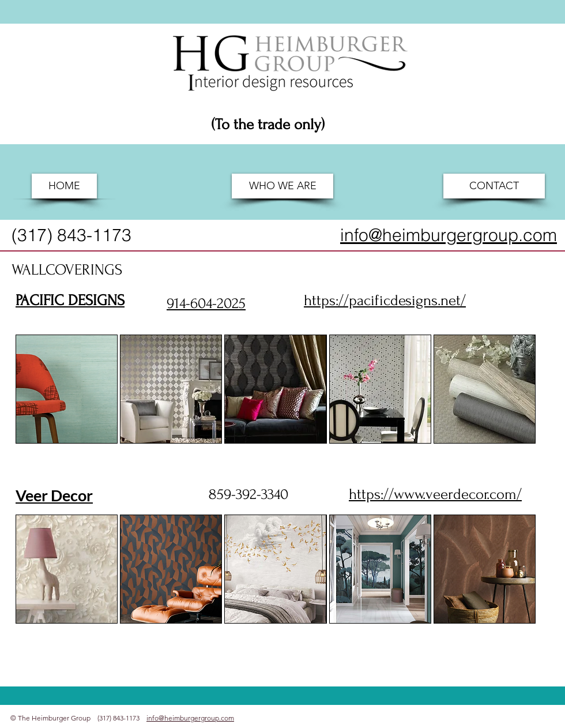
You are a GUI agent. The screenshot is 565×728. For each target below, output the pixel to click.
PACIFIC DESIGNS (70, 301)
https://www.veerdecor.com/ (435, 494)
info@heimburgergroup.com (190, 718)
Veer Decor (54, 495)
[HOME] (64, 186)
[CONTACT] (494, 186)
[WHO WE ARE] (282, 186)
